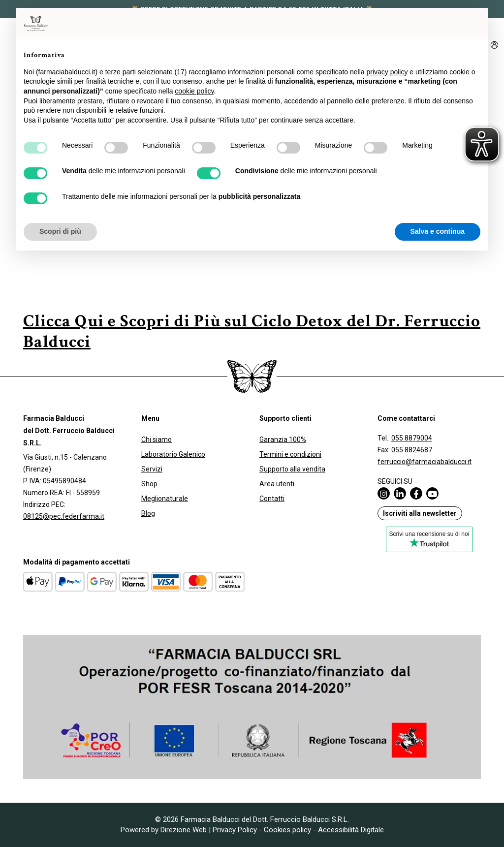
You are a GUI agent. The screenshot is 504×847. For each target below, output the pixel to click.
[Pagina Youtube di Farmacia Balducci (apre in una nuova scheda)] (434, 493)
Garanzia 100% (283, 439)
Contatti (272, 499)
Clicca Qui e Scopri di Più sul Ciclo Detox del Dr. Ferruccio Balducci (252, 331)
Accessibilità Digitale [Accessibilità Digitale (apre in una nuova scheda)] (351, 830)
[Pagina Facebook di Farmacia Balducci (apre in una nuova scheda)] (418, 493)
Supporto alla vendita (292, 469)
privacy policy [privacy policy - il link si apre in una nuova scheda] (387, 72)
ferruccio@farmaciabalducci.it (425, 462)
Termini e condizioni (290, 454)
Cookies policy (287, 830)
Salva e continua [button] (438, 231)
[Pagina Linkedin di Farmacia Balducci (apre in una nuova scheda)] (402, 493)
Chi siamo (157, 439)
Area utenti (277, 484)
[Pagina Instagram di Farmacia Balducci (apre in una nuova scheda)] (386, 493)
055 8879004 (412, 438)
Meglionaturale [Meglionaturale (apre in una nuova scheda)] (165, 499)
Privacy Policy (235, 830)
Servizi (152, 469)
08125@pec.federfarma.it (64, 516)
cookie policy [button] (194, 91)
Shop (149, 484)
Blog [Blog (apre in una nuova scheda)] (148, 513)
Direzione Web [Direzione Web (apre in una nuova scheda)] (185, 830)
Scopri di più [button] (60, 231)
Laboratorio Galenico (173, 454)
